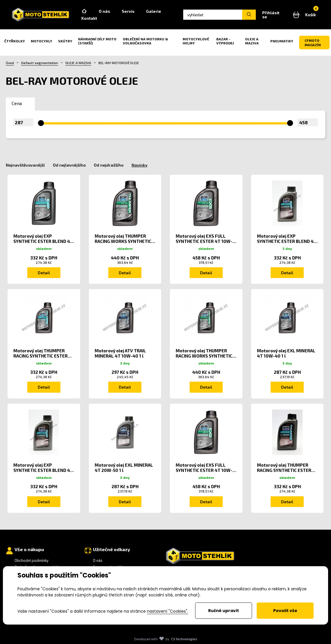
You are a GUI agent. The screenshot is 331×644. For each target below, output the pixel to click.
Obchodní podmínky (32, 560)
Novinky (140, 165)
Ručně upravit (224, 611)
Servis (128, 11)
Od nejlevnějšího (69, 165)
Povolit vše (285, 611)
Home (84, 11)
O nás (104, 11)
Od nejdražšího (109, 165)
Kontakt (89, 18)
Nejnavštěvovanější (25, 165)
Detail (44, 273)
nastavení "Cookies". (168, 611)
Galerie (154, 11)
